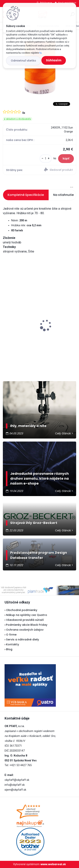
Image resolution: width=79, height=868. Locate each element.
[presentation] (6, 319)
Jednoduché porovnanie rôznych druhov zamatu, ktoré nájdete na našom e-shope (39, 479)
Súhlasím (54, 60)
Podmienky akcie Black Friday (26, 625)
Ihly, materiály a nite (28, 426)
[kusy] (46, 159)
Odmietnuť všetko (23, 61)
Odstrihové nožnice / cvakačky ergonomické (38, 333)
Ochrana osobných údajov (25, 630)
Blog (9, 649)
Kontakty (13, 644)
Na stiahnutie (63, 195)
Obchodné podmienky (22, 610)
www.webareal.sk (53, 864)
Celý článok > (64, 433)
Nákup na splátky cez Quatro (27, 615)
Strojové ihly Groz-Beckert (34, 523)
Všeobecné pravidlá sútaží (25, 620)
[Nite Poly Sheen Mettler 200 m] (39, 69)
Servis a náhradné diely (23, 639)
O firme (11, 635)
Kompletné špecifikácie (26, 195)
